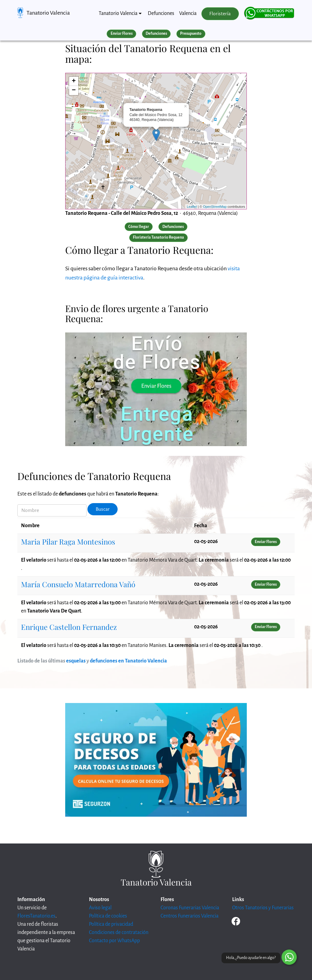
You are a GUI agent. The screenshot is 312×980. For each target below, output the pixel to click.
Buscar (103, 509)
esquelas (76, 661)
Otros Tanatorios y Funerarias (263, 908)
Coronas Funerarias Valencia (190, 908)
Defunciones (161, 13)
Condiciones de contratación (119, 932)
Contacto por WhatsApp (114, 941)
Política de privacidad (111, 924)
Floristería (220, 14)
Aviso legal (100, 908)
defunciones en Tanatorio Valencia (128, 661)
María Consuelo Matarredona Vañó (78, 584)
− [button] (74, 91)
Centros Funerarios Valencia (190, 916)
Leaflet (192, 207)
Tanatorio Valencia (48, 13)
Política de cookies (108, 916)
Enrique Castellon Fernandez (69, 627)
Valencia (188, 13)
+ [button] (74, 81)
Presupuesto (191, 34)
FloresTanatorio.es (36, 916)
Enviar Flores (122, 34)
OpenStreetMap (215, 207)
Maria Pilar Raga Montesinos (68, 541)
